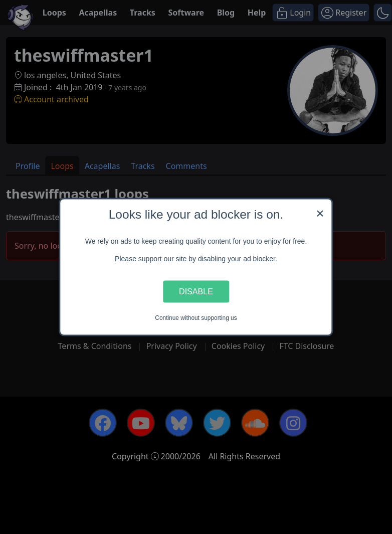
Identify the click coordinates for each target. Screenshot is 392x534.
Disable (196, 291)
